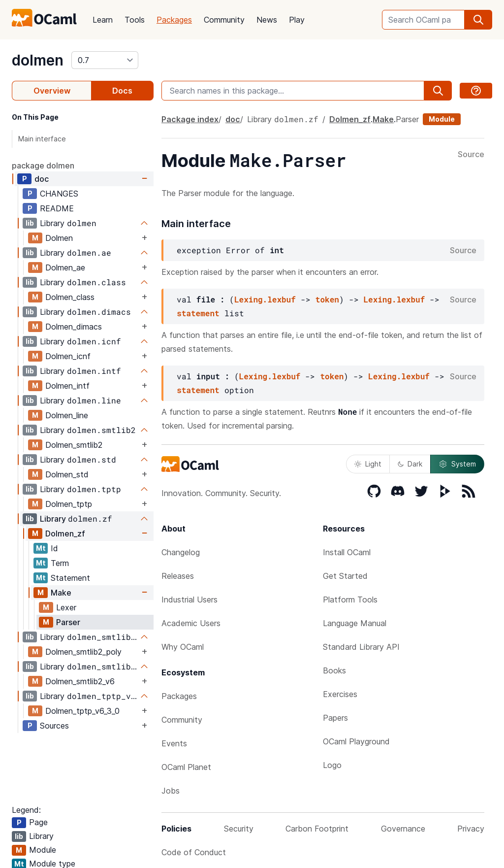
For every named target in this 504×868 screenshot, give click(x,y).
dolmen (38, 60)
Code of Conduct (194, 852)
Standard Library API (361, 647)
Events (174, 743)
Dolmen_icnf (68, 356)
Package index (190, 119)
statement (198, 313)
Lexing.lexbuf (265, 299)
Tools (135, 20)
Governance (403, 829)
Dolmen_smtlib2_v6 (80, 681)
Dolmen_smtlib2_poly (83, 652)
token (327, 299)
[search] (478, 20)
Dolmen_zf (65, 534)
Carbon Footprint (317, 829)
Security (239, 829)
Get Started (345, 576)
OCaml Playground (356, 741)
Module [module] (442, 119)
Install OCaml (347, 552)
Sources (54, 726)
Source (471, 155)
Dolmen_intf (67, 386)
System (457, 464)
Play (297, 20)
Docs (122, 91)
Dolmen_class (70, 297)
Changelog (181, 552)
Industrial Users (189, 600)
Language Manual (355, 623)
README (57, 208)
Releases (178, 576)
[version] (105, 60)
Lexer (66, 607)
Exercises (340, 694)
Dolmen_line (67, 415)
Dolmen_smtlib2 (74, 445)
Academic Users (191, 623)
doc (42, 179)
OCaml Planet (186, 767)
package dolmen (43, 166)
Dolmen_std (67, 474)
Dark (410, 464)
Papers (335, 718)
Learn (103, 20)
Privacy (471, 829)
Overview (52, 91)
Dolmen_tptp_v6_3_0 (82, 711)
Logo (332, 765)
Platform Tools (350, 600)
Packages (174, 20)
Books (334, 670)
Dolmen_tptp (69, 504)
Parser (68, 622)
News (267, 20)
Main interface (42, 139)
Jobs (171, 791)
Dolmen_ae (65, 267)
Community (224, 20)
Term (60, 563)
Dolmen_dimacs (74, 327)
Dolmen (59, 238)
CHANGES (59, 194)
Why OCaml (183, 647)
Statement (70, 578)
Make (61, 593)
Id (54, 548)
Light (368, 464)
